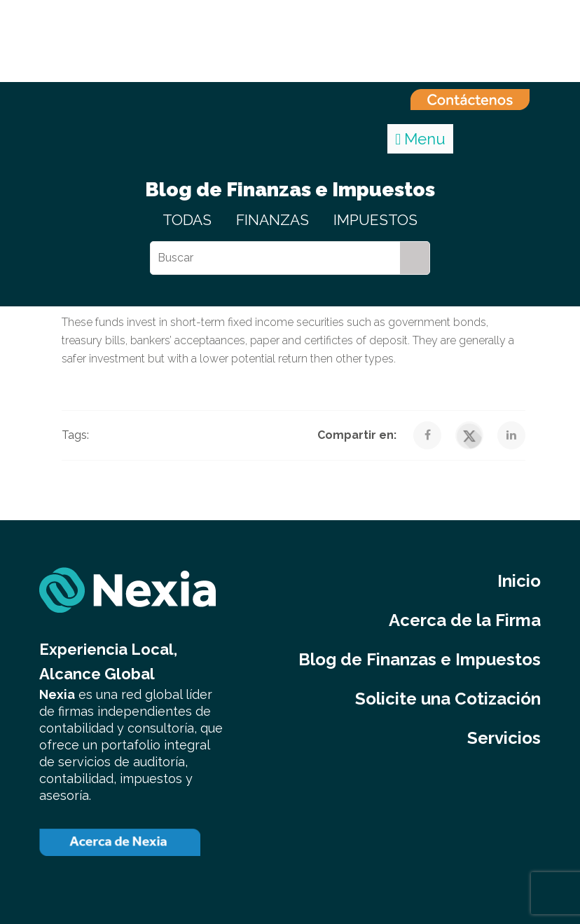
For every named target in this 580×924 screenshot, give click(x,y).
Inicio (519, 581)
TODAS (187, 220)
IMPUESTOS (375, 220)
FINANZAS (272, 220)
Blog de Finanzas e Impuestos (420, 659)
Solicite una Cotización (448, 699)
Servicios (504, 738)
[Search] (415, 258)
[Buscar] (275, 258)
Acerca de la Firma (465, 620)
